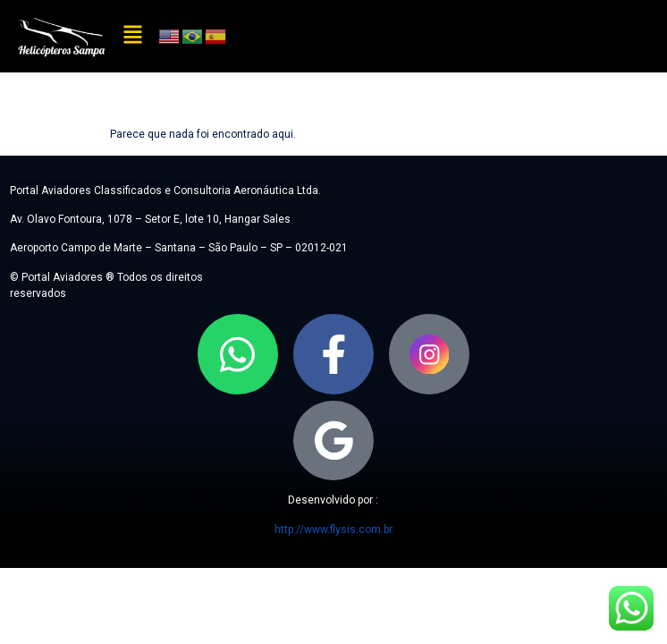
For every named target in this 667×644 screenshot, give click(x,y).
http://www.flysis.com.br (333, 530)
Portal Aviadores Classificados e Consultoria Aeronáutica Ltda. (165, 191)
